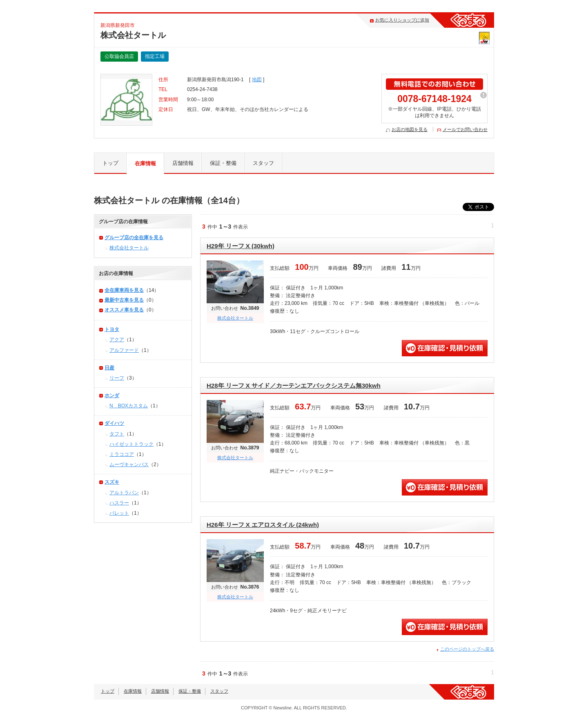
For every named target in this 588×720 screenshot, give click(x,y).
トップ (110, 163)
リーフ (117, 378)
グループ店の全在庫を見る (134, 238)
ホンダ (112, 396)
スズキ (112, 482)
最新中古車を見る (124, 300)
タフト (117, 434)
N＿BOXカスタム (129, 406)
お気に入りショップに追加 (402, 20)
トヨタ (112, 329)
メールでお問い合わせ (465, 129)
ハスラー (119, 503)
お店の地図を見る (410, 129)
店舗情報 (183, 163)
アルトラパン (124, 493)
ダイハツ (114, 423)
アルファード (124, 350)
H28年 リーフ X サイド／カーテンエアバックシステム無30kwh (294, 386)
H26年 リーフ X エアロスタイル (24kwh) (263, 525)
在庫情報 (145, 163)
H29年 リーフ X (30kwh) (241, 246)
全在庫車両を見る (124, 290)
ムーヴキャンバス (129, 464)
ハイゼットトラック (131, 444)
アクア (117, 340)
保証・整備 (223, 163)
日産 (109, 368)
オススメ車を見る (124, 310)
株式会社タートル (235, 318)
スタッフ (263, 163)
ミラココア (122, 454)
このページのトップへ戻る (467, 649)
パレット (119, 513)
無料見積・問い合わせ (445, 348)
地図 (257, 80)
